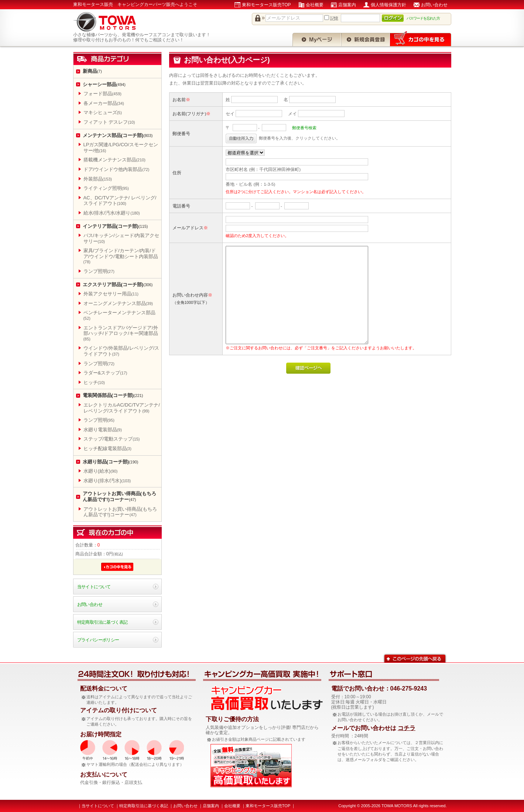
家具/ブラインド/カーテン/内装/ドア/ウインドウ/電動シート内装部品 (121, 256)
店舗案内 (347, 5)
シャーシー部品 (104, 84)
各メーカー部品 (104, 103)
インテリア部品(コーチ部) (115, 226)
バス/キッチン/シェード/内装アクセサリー (121, 238)
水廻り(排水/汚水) (107, 481)
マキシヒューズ (103, 112)
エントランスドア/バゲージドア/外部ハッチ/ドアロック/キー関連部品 (121, 333)
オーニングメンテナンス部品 (118, 303)
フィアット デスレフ (109, 122)
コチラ (407, 728)
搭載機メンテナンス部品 (114, 160)
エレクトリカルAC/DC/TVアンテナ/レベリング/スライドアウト (122, 408)
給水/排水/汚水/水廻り (112, 213)
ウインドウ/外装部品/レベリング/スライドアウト (121, 351)
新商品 (92, 71)
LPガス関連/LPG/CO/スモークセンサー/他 (121, 148)
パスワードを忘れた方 (423, 18)
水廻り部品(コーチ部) (111, 462)
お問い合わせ (434, 5)
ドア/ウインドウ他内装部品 (117, 169)
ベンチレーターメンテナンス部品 (119, 315)
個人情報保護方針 (388, 5)
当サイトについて (94, 587)
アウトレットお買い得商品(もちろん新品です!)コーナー (119, 496)
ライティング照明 (106, 188)
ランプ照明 (99, 271)
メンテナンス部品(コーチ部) (118, 135)
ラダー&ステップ (105, 373)
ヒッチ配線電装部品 (107, 448)
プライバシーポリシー (98, 640)
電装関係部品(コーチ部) (113, 395)
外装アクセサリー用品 (111, 294)
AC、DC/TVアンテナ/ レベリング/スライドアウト (120, 201)
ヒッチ (94, 382)
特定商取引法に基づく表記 (102, 622)
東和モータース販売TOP (266, 5)
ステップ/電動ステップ (112, 439)
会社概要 (315, 5)
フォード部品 (102, 94)
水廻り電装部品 (103, 430)
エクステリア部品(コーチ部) (118, 285)
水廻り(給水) (101, 471)
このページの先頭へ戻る (415, 658)
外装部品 (98, 179)
